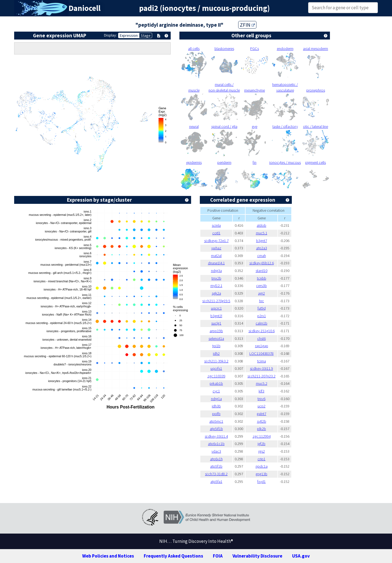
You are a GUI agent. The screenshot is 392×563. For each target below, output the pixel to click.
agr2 (261, 293)
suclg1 (216, 323)
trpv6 (261, 399)
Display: (110, 35)
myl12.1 (216, 286)
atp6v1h (216, 459)
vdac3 (216, 451)
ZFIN (247, 25)
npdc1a (262, 466)
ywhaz (216, 248)
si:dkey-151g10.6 (262, 331)
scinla (216, 225)
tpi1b (216, 346)
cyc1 (216, 391)
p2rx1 (262, 316)
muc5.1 (262, 233)
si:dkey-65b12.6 (262, 263)
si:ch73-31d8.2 (216, 474)
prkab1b (216, 383)
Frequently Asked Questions (173, 556)
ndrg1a (216, 399)
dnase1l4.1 (216, 263)
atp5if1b (216, 429)
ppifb (216, 414)
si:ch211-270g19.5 (216, 301)
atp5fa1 (216, 482)
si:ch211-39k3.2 (216, 361)
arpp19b (216, 331)
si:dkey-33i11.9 (261, 368)
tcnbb (262, 278)
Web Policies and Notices (108, 556)
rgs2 (262, 451)
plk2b (261, 429)
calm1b (261, 323)
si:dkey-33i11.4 (216, 436)
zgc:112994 (262, 436)
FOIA (218, 556)
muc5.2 (262, 383)
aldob (261, 225)
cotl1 (216, 233)
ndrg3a (216, 271)
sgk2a (216, 293)
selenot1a (216, 338)
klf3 (261, 391)
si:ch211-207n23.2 (261, 376)
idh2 (216, 353)
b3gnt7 (262, 241)
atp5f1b (216, 466)
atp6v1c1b (216, 444)
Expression (129, 35)
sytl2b (262, 421)
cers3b (261, 286)
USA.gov (301, 556)
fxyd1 (261, 482)
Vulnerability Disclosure (257, 556)
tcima (262, 361)
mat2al (216, 256)
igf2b (261, 444)
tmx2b (216, 278)
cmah (262, 256)
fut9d (262, 308)
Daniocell (85, 8)
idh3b (216, 406)
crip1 (261, 459)
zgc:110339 (216, 376)
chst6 (261, 338)
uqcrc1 (216, 308)
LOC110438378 (261, 353)
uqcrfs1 (216, 368)
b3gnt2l (216, 316)
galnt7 (261, 414)
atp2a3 (262, 248)
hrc (262, 301)
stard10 (261, 271)
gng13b (261, 474)
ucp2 (261, 406)
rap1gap (262, 346)
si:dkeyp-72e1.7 (216, 241)
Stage (146, 35)
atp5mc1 (216, 421)
